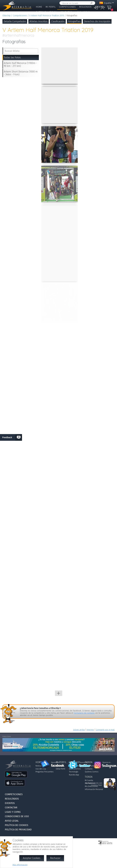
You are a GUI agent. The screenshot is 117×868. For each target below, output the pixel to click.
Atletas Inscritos (39, 21)
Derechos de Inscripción (97, 21)
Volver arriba (79, 730)
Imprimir (90, 730)
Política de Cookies (17, 825)
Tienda (53, 12)
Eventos (99, 7)
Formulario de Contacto (84, 713)
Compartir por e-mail (105, 730)
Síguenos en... (55, 762)
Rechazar (55, 858)
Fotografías (74, 21)
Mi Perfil (51, 7)
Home (39, 7)
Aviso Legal (12, 821)
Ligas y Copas (82, 12)
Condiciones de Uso (17, 816)
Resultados (85, 7)
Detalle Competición (15, 21)
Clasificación (58, 21)
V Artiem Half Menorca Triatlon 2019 (47, 16)
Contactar (66, 12)
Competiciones (67, 7)
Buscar (91, 3)
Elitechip (41, 12)
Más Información (20, 865)
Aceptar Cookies (32, 858)
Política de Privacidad (18, 830)
